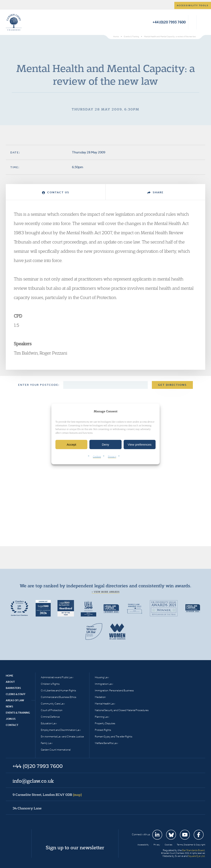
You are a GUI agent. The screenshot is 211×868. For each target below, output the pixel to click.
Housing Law (102, 677)
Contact (12, 725)
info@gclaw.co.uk (33, 781)
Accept (72, 444)
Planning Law (102, 717)
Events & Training (18, 713)
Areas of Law (15, 700)
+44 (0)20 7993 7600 (169, 22)
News (9, 706)
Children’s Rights (50, 684)
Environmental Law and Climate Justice (62, 736)
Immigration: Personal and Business (114, 690)
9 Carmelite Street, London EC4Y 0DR (47, 795)
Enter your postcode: (39, 385)
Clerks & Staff (16, 694)
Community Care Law (53, 704)
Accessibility (143, 845)
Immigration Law (104, 684)
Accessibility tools (193, 5)
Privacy (112, 457)
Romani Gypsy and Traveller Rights (114, 736)
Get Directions (172, 385)
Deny (105, 444)
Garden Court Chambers (14, 22)
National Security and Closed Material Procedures (122, 710)
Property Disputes (105, 723)
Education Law (49, 723)
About (10, 682)
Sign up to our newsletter (75, 847)
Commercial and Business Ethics (59, 697)
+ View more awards (106, 592)
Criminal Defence (50, 717)
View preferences (140, 444)
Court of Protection (52, 710)
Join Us (11, 719)
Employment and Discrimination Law (61, 730)
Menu (201, 22)
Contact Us (56, 192)
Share (156, 192)
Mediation (100, 697)
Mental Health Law (105, 704)
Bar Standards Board (193, 850)
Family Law (47, 743)
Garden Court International (56, 750)
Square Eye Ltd (196, 856)
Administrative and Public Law (57, 677)
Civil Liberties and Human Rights (58, 690)
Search (192, 22)
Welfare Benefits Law (106, 743)
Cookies (97, 457)
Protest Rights (103, 730)
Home (9, 676)
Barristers (13, 688)
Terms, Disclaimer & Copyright (191, 845)
